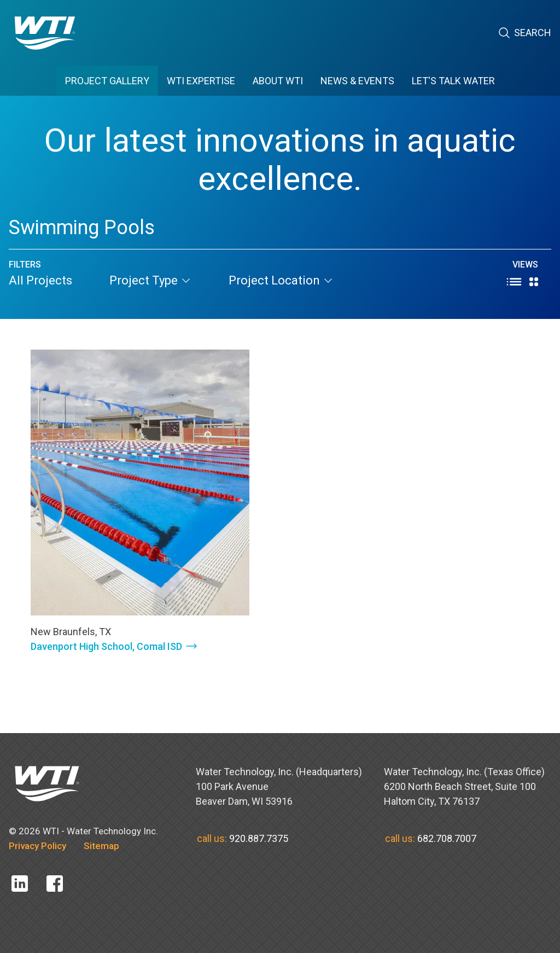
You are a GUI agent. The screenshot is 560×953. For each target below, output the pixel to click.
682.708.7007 (447, 838)
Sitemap (101, 846)
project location (281, 280)
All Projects (40, 280)
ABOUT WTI (278, 81)
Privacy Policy (37, 846)
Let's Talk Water (453, 81)
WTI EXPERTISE (201, 81)
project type (150, 280)
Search (524, 33)
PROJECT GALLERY (107, 81)
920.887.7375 (259, 838)
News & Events (357, 81)
